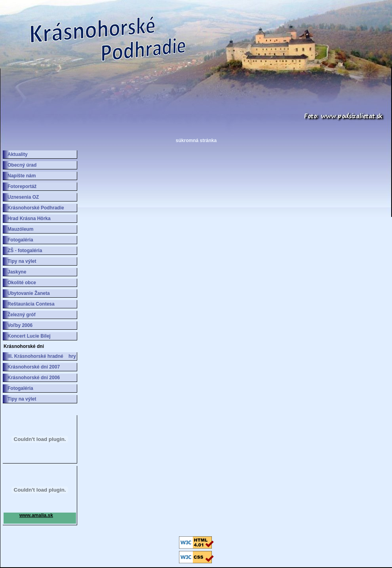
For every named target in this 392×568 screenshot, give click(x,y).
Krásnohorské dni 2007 (34, 367)
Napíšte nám (22, 176)
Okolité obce (22, 283)
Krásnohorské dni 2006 (34, 378)
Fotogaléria (20, 240)
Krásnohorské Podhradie (36, 208)
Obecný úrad (22, 165)
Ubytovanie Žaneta (29, 293)
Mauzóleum (20, 229)
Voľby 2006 (20, 325)
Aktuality (18, 154)
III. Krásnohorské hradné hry (42, 356)
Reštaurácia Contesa (31, 304)
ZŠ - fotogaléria (25, 251)
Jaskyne (17, 272)
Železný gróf (22, 315)
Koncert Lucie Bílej (29, 336)
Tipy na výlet (22, 261)
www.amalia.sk (36, 515)
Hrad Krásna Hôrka (29, 218)
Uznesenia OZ (23, 197)
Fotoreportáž (22, 186)
